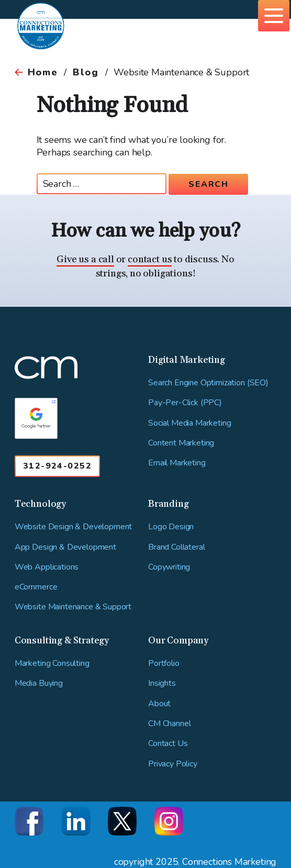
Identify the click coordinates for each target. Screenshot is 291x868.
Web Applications (47, 567)
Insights (162, 683)
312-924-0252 (57, 466)
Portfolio (164, 664)
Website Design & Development (74, 527)
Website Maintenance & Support (73, 607)
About (159, 704)
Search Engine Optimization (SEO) (208, 383)
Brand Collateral (176, 547)
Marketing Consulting (52, 664)
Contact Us (168, 744)
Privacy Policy (173, 764)
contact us (150, 259)
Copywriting (169, 567)
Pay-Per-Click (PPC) (185, 403)
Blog (86, 72)
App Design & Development (65, 547)
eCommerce (36, 587)
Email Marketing (177, 463)
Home (43, 72)
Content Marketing (181, 443)
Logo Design (171, 527)
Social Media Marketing (189, 423)
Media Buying (39, 683)
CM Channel (169, 724)
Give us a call (85, 259)
